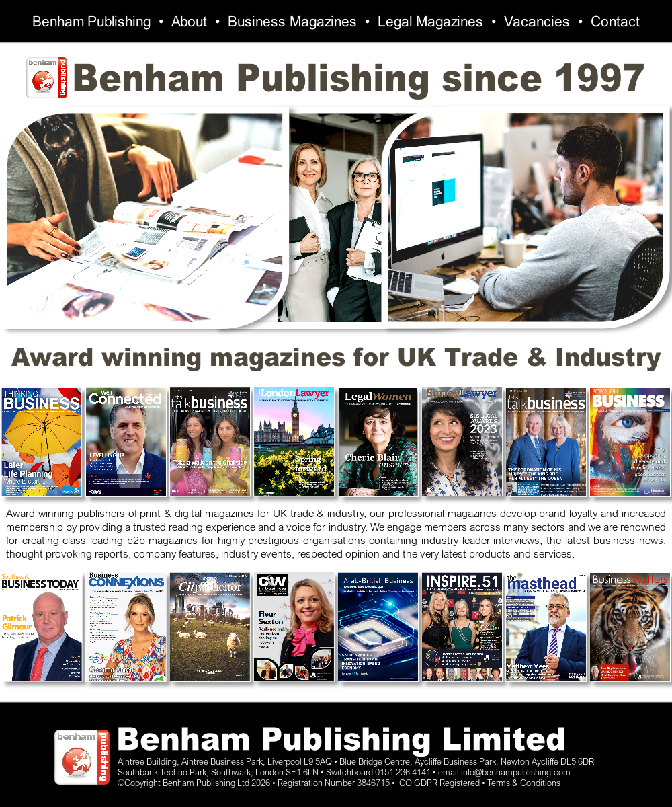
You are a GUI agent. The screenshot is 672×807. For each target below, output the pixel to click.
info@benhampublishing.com (516, 772)
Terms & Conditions (524, 783)
